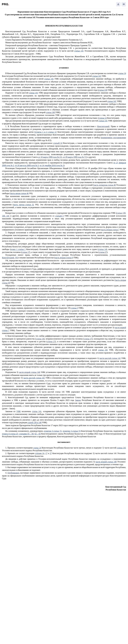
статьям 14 (39, 453)
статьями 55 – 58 (26, 434)
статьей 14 (58, 143)
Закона (78, 400)
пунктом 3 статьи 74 (72, 431)
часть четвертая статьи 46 (105, 185)
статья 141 (37, 411)
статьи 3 (74, 308)
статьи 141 (79, 51)
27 (51, 453)
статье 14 (122, 73)
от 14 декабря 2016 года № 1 (52, 165)
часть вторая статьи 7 (110, 230)
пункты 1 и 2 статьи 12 (46, 132)
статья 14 (103, 118)
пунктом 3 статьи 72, (53, 431)
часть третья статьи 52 (24, 205)
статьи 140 (50, 112)
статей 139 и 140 (34, 423)
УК (16, 258)
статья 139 (103, 90)
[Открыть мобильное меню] (124, 4)
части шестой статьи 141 (110, 358)
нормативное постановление (114, 138)
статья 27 (103, 252)
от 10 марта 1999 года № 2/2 (50, 157)
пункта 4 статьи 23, (10, 434)
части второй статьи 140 (30, 372)
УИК (18, 411)
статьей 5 (59, 216)
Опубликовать (13, 473)
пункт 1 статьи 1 (18, 249)
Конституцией (103, 126)
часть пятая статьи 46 (19, 193)
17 (46, 453)
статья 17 (26, 252)
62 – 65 (38, 434)
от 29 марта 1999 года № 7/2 (75, 157)
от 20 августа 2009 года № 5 (27, 165)
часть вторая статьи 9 (64, 258)
